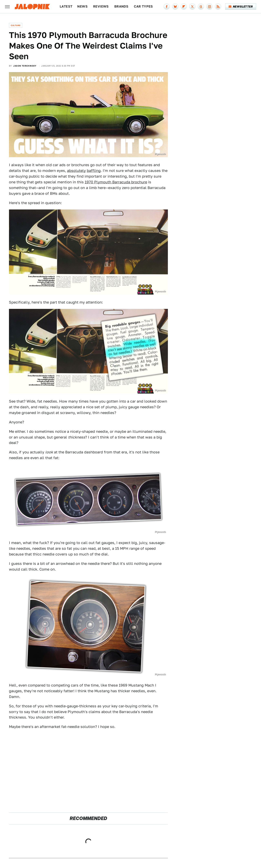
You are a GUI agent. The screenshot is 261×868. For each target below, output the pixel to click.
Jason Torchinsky (25, 66)
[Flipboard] (184, 7)
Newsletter (241, 7)
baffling (94, 171)
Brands (121, 6)
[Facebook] (167, 7)
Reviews (101, 6)
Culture (16, 25)
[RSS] (218, 7)
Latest (66, 6)
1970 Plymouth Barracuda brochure (116, 182)
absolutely (76, 171)
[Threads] (201, 7)
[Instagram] (209, 7)
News (82, 6)
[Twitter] (192, 7)
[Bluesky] (175, 7)
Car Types (143, 6)
